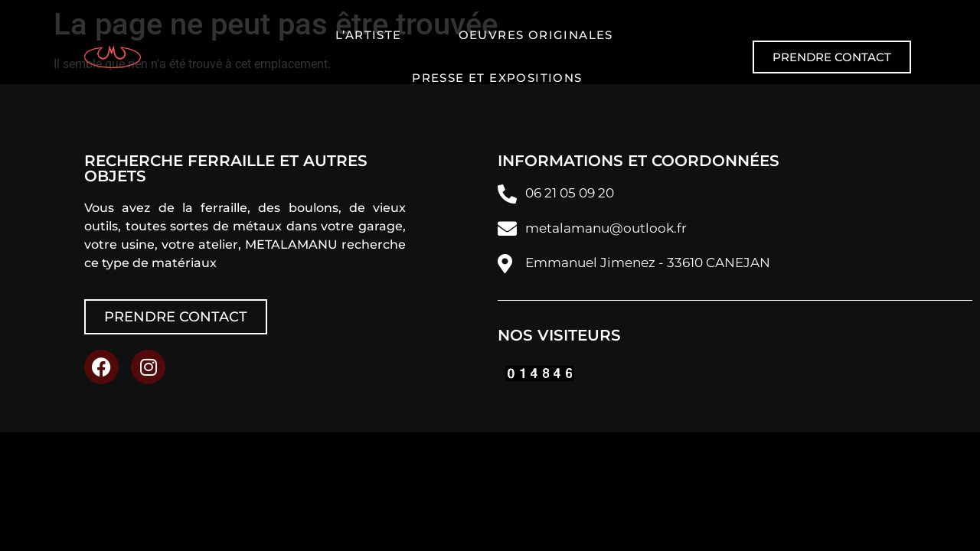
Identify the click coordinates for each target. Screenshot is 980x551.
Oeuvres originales (536, 35)
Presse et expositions (497, 78)
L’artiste (369, 35)
